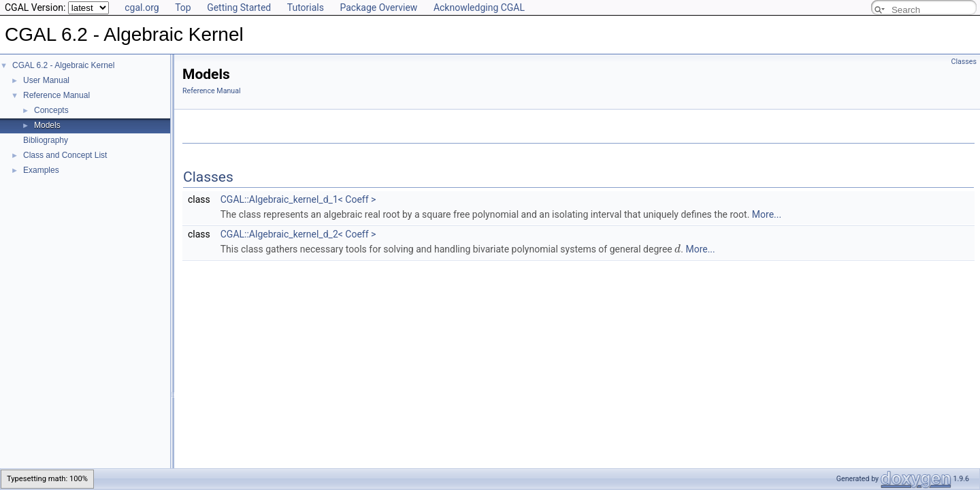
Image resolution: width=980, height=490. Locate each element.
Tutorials (306, 7)
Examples (41, 170)
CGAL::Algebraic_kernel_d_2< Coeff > (298, 234)
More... (767, 214)
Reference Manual (56, 95)
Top (183, 7)
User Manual (46, 80)
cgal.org (142, 7)
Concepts (51, 110)
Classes (964, 62)
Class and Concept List (65, 155)
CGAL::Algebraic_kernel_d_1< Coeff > (298, 199)
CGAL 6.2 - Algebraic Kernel (63, 65)
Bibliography (46, 140)
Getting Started (239, 7)
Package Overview (378, 7)
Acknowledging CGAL (479, 7)
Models (47, 125)
